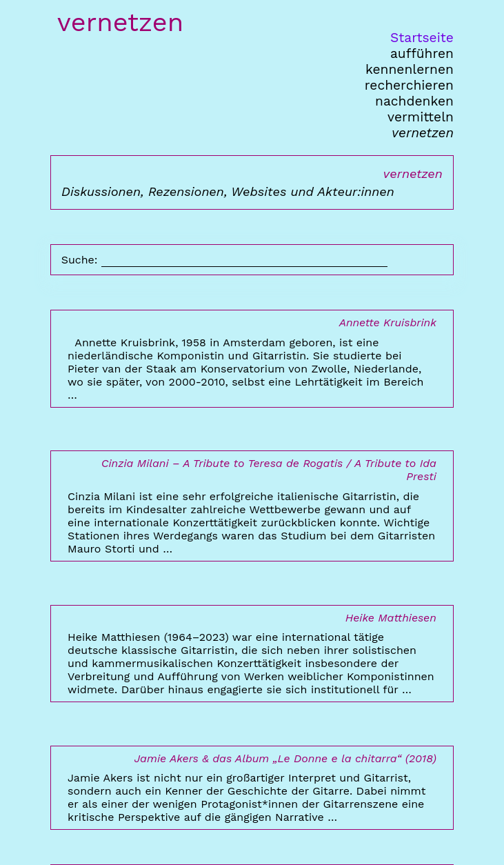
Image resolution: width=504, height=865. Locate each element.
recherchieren (409, 85)
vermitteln (421, 117)
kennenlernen (410, 69)
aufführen (422, 53)
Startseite (422, 38)
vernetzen (423, 133)
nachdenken (414, 101)
